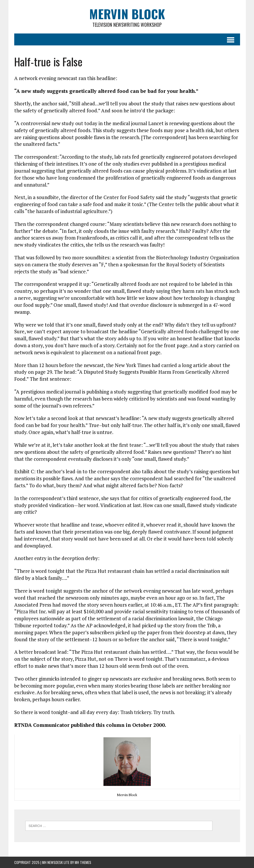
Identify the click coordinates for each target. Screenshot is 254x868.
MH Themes (83, 862)
